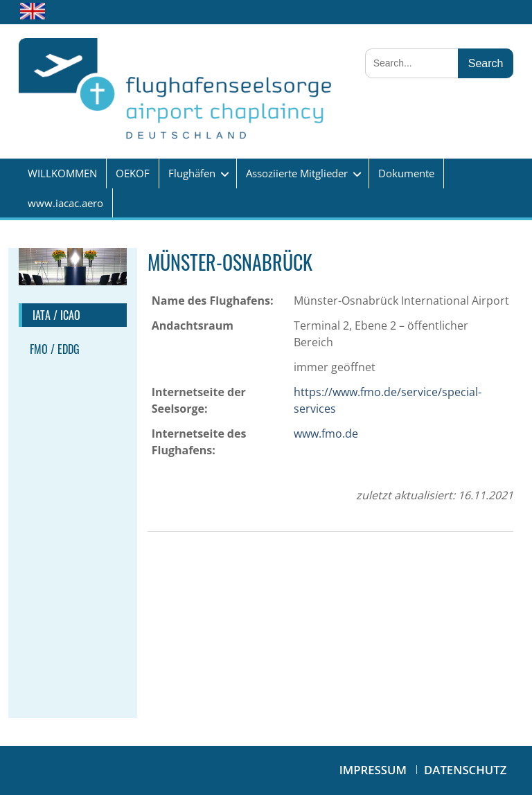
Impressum (373, 770)
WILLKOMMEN (62, 173)
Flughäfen (192, 173)
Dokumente (406, 173)
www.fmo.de (326, 434)
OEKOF (133, 173)
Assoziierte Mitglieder (297, 173)
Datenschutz (465, 770)
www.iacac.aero (65, 203)
